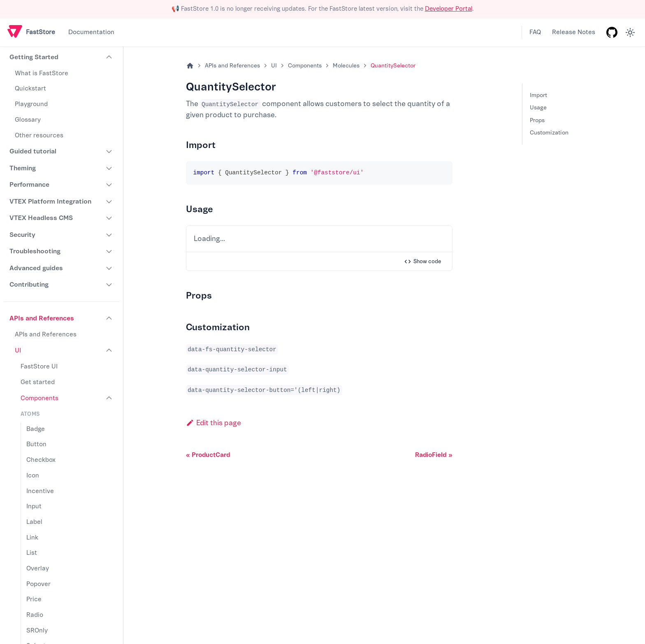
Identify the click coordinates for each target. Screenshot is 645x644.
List (32, 553)
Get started (38, 382)
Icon (33, 476)
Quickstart (30, 89)
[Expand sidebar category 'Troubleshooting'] (109, 251)
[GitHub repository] (612, 32)
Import (538, 95)
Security (22, 235)
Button (36, 444)
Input (34, 506)
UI (18, 351)
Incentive (40, 491)
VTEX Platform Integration (50, 202)
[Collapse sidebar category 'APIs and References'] (109, 318)
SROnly (37, 631)
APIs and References (42, 318)
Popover (38, 584)
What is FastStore (42, 73)
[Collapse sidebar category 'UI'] (109, 351)
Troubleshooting (35, 251)
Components (39, 398)
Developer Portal (449, 9)
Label (34, 522)
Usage (538, 108)
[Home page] (190, 66)
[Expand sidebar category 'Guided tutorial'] (109, 151)
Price (34, 599)
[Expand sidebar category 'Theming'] (109, 168)
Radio (35, 615)
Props (537, 120)
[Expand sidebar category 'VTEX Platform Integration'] (109, 202)
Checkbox (41, 460)
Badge (36, 429)
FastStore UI (39, 367)
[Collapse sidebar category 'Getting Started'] (109, 58)
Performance (29, 185)
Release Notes (574, 32)
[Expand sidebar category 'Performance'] (109, 185)
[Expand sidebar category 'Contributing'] (109, 285)
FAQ (535, 32)
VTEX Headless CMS (41, 218)
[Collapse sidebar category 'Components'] (109, 398)
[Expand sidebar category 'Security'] (109, 235)
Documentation (91, 32)
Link (32, 538)
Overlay (38, 569)
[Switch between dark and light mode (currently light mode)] (630, 32)
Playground (31, 104)
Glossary (28, 120)
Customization (549, 133)
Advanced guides (36, 268)
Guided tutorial (33, 151)
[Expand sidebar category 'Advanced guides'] (109, 268)
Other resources (39, 136)
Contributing (29, 285)
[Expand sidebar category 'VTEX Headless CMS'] (109, 218)
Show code (422, 262)
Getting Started (34, 57)
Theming (23, 168)
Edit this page (213, 423)
